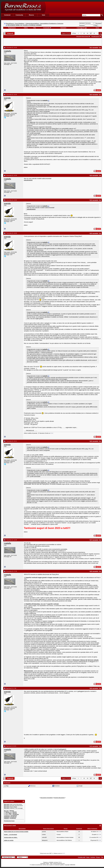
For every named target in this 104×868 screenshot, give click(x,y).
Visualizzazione (96, 37)
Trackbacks (7, 816)
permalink (95, 48)
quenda (7, 98)
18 (94, 33)
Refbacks (6, 818)
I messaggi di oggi (82, 28)
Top (102, 857)
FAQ (35, 28)
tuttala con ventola (9, 840)
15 (84, 33)
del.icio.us (33, 786)
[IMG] (10, 813)
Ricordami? (98, 23)
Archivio (93, 857)
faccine (7, 812)
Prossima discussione (59, 798)
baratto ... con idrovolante (11, 834)
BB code (6, 811)
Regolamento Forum (9, 821)
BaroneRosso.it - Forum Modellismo (15, 23)
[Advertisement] (75, 7)
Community (47, 28)
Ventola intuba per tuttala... (11, 837)
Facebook (57, 786)
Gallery (26, 28)
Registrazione (12, 28)
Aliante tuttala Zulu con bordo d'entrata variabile (16, 832)
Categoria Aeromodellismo (32, 23)
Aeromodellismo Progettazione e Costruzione (52, 23)
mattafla (7, 51)
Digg (7, 786)
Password (82, 25)
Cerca (97, 28)
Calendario (63, 28)
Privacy (98, 857)
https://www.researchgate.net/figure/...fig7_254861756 (41, 483)
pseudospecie (28, 180)
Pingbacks (7, 817)
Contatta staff (82, 857)
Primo (74, 33)
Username (82, 23)
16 (87, 33)
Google (81, 786)
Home (88, 857)
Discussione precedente (47, 798)
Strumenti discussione (82, 37)
